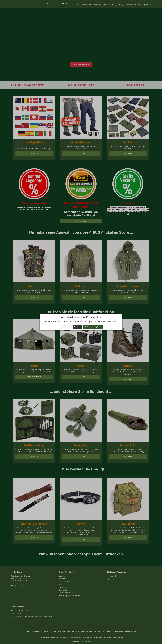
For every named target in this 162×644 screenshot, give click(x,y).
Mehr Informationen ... (110, 322)
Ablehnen (78, 327)
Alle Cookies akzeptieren (93, 327)
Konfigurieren (66, 327)
